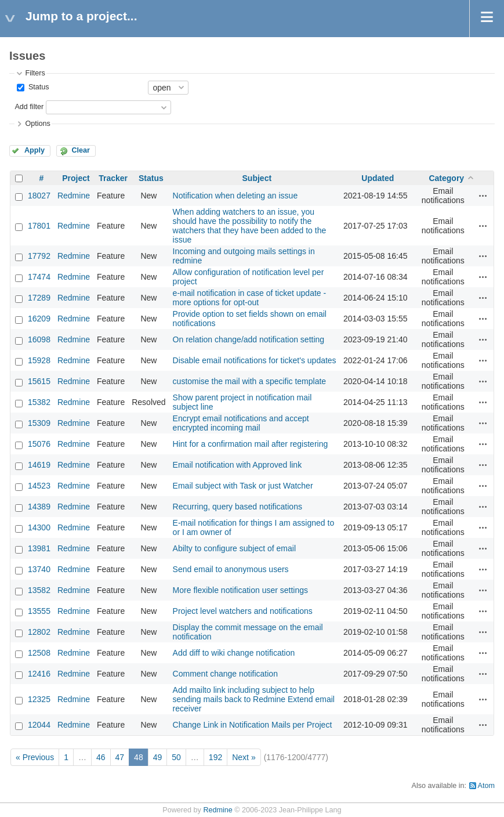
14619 (39, 465)
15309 (39, 423)
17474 (39, 277)
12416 (39, 674)
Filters (35, 73)
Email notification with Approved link (238, 465)
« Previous (35, 757)
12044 (39, 725)
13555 (39, 611)
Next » (244, 757)
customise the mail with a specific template (250, 381)
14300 (39, 527)
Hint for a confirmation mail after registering (251, 444)
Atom (486, 786)
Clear (81, 150)
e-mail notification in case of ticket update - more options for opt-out (250, 298)
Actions (483, 196)
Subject (257, 178)
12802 (39, 632)
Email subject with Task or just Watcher (243, 486)
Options (37, 124)
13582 (39, 590)
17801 (39, 226)
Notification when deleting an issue (235, 196)
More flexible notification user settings (240, 590)
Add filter (29, 107)
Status (37, 87)
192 (215, 757)
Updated (378, 178)
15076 (39, 444)
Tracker (113, 178)
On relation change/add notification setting (249, 339)
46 (101, 757)
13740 (39, 569)
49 (158, 757)
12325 (39, 699)
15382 (39, 402)
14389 (39, 507)
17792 (39, 256)
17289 (39, 298)
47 (120, 757)
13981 (39, 548)
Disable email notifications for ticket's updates (255, 360)
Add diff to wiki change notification (234, 653)
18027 (39, 196)
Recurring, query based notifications (238, 507)
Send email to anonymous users (231, 569)
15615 (39, 381)
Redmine (74, 196)
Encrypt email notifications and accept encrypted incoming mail (241, 423)
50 (176, 757)
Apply (35, 150)
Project (76, 178)
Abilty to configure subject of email (234, 548)
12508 (39, 653)
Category (446, 178)
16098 (39, 339)
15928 (39, 360)
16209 (39, 319)
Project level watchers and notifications (243, 611)
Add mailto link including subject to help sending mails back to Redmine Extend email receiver (254, 699)
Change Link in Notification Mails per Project (253, 725)
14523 (39, 486)
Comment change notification (225, 674)
